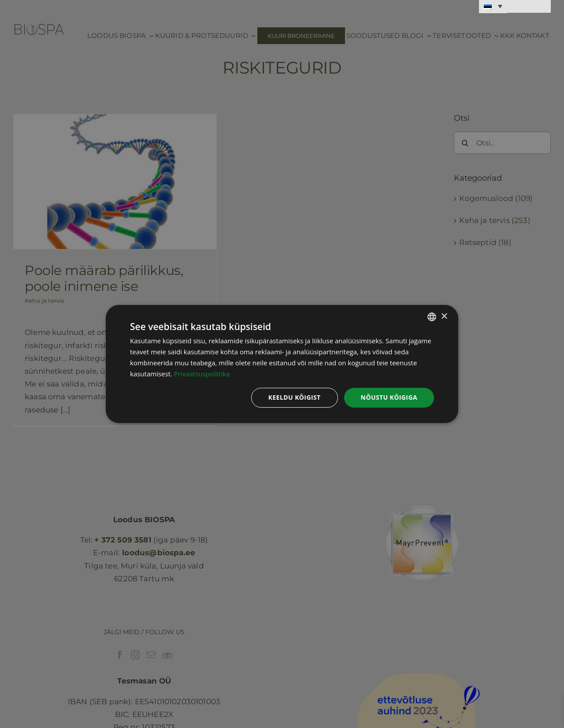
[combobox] (432, 317)
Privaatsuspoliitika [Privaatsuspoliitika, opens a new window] (202, 374)
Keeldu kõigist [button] (295, 397)
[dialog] (282, 364)
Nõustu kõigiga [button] (389, 397)
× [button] (444, 316)
